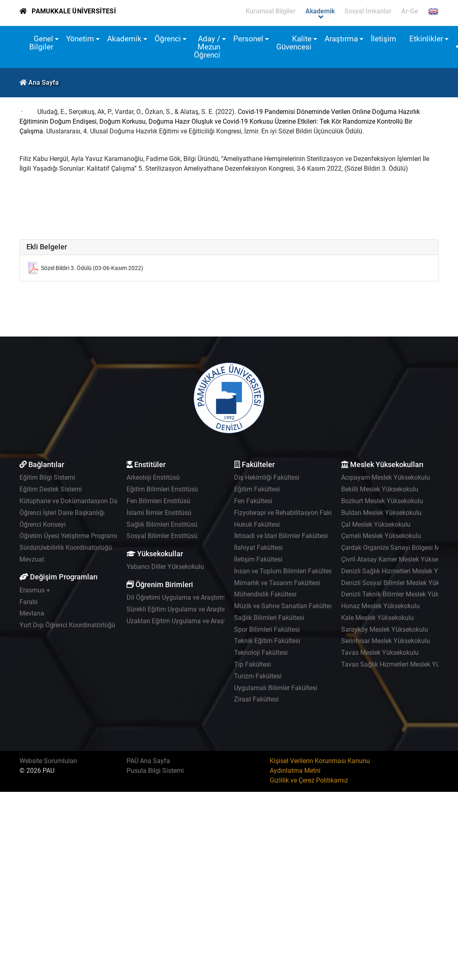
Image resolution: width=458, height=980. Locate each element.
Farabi (29, 602)
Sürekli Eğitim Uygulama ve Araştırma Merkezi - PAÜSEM (207, 609)
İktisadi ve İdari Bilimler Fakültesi (281, 536)
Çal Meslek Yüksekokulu (376, 524)
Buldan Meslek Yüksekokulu (381, 513)
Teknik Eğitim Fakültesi (267, 641)
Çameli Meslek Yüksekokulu (381, 536)
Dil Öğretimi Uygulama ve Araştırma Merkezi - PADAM (203, 597)
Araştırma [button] (341, 39)
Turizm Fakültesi (258, 676)
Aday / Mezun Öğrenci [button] (207, 47)
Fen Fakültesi (253, 501)
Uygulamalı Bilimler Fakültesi (276, 688)
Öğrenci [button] (168, 39)
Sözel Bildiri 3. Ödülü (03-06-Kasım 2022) (92, 268)
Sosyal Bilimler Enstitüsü (162, 536)
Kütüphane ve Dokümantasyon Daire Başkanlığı (88, 501)
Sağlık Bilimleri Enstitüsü (162, 524)
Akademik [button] (124, 39)
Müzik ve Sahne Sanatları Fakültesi (284, 606)
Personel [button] (248, 39)
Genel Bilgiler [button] (41, 43)
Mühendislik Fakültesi (265, 594)
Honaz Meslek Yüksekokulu (381, 606)
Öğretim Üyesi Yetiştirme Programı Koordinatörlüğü (92, 536)
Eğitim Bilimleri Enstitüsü (162, 489)
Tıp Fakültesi (253, 664)
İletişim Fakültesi (258, 559)
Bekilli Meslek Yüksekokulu (380, 489)
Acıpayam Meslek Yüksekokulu (386, 477)
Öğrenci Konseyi (43, 524)
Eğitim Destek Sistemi (51, 489)
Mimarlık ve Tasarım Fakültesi (277, 583)
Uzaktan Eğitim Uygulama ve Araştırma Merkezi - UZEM (206, 621)
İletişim (384, 39)
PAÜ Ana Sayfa (148, 761)
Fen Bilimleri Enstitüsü (158, 501)
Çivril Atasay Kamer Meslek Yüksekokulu (399, 559)
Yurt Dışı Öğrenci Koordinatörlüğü (67, 625)
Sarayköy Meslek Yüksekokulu (385, 629)
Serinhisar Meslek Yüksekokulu (386, 641)
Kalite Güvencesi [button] (294, 43)
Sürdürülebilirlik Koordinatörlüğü (66, 548)
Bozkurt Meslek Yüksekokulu (382, 501)
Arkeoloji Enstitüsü (153, 477)
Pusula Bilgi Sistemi (155, 771)
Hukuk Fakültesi (257, 524)
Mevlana (32, 613)
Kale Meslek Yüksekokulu (377, 618)
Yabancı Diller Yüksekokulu (165, 567)
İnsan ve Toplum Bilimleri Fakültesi (284, 571)
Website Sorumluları (48, 761)
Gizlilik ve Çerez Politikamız (309, 780)
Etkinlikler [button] (426, 39)
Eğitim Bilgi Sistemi (47, 477)
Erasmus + (35, 590)
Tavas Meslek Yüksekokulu (380, 653)
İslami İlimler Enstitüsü (159, 513)
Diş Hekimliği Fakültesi (267, 477)
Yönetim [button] (80, 39)
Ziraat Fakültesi (256, 699)
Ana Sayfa (44, 83)
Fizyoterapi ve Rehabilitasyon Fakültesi (290, 513)
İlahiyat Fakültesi (258, 548)
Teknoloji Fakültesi (261, 653)
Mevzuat (32, 559)
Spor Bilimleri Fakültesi (267, 629)
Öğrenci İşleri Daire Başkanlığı (62, 513)
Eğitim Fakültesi (257, 489)
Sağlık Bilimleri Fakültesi (269, 618)
